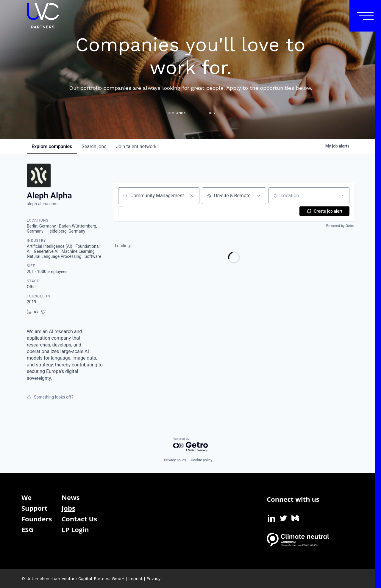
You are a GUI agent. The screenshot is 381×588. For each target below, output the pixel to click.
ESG (27, 529)
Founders (37, 519)
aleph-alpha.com (42, 204)
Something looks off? (50, 397)
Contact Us (79, 519)
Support (35, 508)
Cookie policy (202, 460)
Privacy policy (175, 460)
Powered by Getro (340, 226)
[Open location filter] (342, 196)
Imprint (135, 578)
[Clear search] (192, 196)
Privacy (153, 578)
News (71, 497)
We (26, 497)
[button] (138, 211)
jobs (94, 146)
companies (52, 146)
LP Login (75, 529)
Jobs (68, 508)
